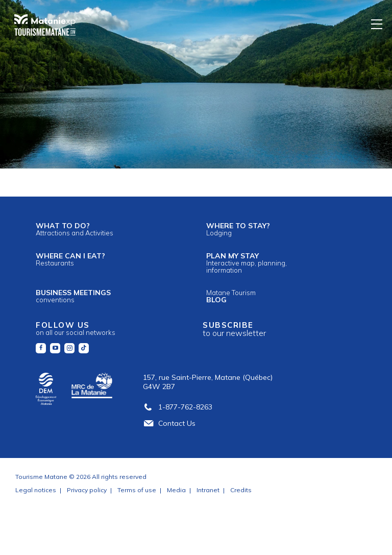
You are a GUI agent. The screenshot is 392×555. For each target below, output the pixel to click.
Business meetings (73, 296)
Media (176, 490)
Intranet (208, 490)
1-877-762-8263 (178, 407)
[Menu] (377, 24)
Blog (231, 296)
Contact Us (169, 423)
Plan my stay (247, 263)
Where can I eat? (70, 259)
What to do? (75, 229)
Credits (241, 490)
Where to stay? (238, 229)
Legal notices (36, 490)
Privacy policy (87, 490)
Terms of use (137, 490)
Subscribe (234, 329)
